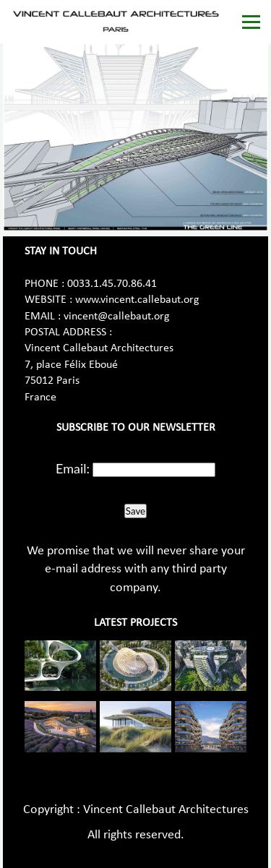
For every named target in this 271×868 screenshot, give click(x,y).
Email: (73, 468)
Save (135, 511)
